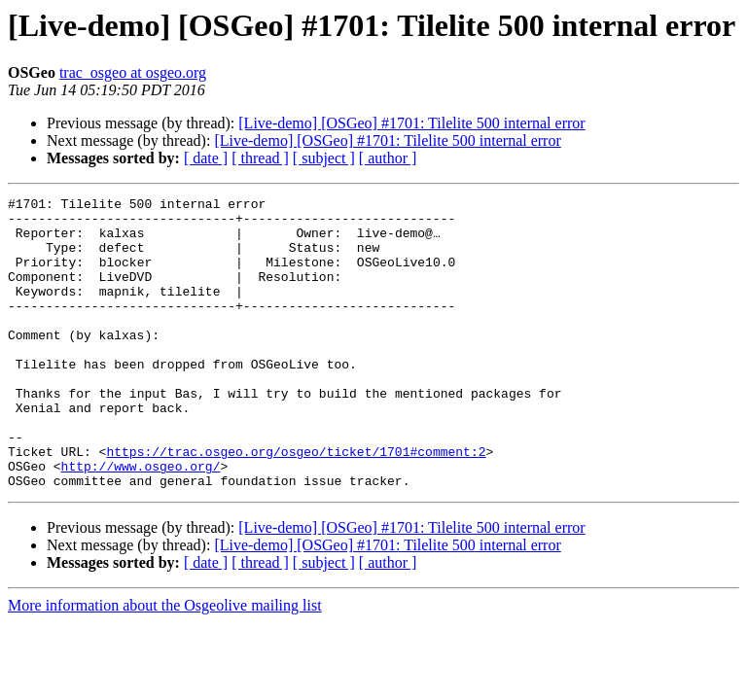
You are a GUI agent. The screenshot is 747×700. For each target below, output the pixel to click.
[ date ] (206, 158)
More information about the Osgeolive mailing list (165, 664)
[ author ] (388, 158)
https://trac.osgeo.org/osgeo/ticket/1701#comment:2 (296, 504)
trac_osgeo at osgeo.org (133, 72)
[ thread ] (260, 158)
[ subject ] (324, 158)
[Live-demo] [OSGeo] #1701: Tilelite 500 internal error (411, 123)
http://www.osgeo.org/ (141, 521)
